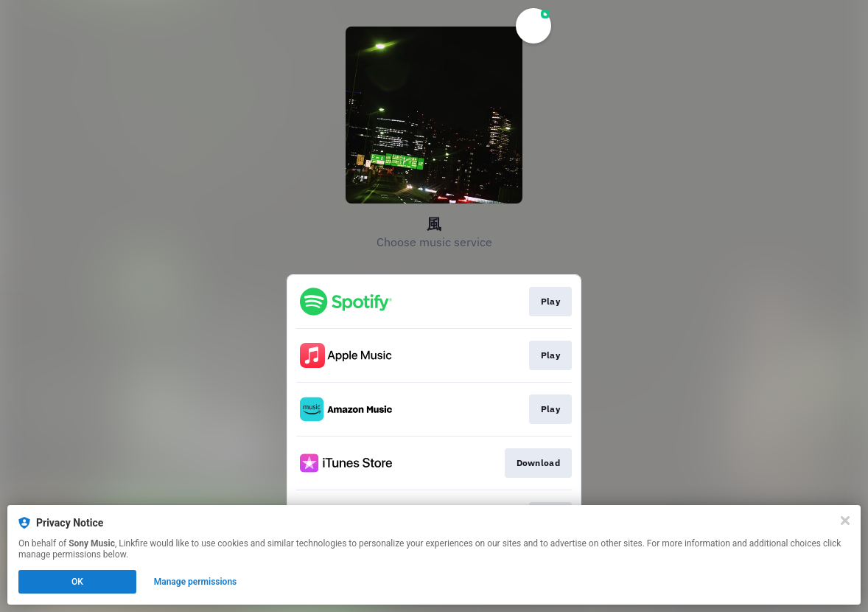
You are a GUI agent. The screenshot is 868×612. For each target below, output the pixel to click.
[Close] (845, 521)
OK (77, 582)
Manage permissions (196, 582)
